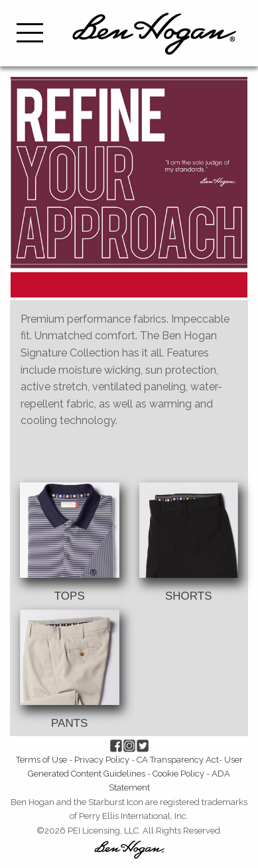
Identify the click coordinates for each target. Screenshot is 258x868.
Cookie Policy (178, 774)
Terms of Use (41, 760)
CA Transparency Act (178, 760)
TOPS (70, 596)
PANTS (69, 723)
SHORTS (189, 596)
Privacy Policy (102, 760)
